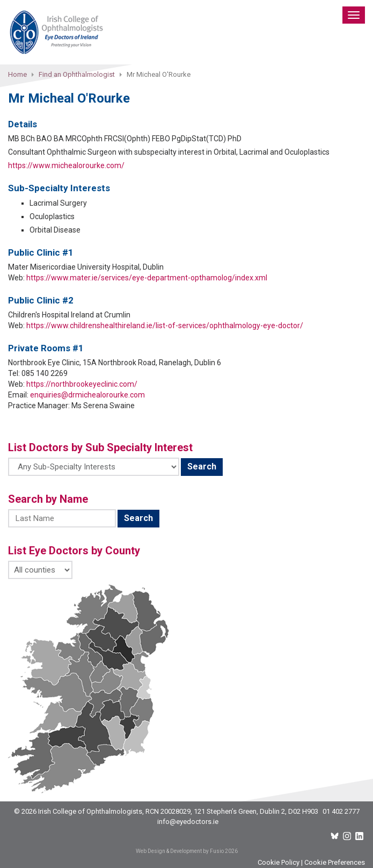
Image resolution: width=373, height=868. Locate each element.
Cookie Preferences (335, 862)
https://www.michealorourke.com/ (66, 165)
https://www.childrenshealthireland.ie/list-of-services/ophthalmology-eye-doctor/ (165, 325)
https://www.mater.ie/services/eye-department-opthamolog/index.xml (147, 278)
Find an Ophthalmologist (77, 74)
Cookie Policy (279, 862)
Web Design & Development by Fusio (180, 851)
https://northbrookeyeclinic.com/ (82, 384)
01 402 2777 (341, 811)
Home (17, 74)
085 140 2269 (45, 373)
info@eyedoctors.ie (188, 822)
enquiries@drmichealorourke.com (87, 395)
